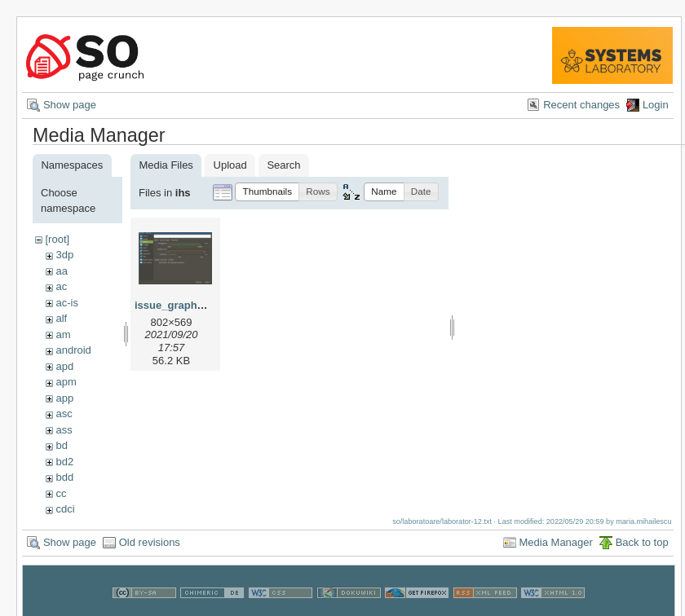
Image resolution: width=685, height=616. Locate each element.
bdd (64, 477)
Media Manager (556, 542)
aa (61, 271)
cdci (65, 509)
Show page (70, 105)
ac (61, 286)
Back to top (642, 542)
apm (66, 382)
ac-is (66, 303)
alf (61, 318)
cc (61, 493)
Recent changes (581, 105)
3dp (64, 255)
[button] (267, 192)
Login (656, 105)
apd (64, 366)
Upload (230, 165)
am (63, 334)
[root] (57, 239)
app (64, 398)
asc (64, 414)
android (73, 350)
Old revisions (150, 542)
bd (61, 445)
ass (64, 430)
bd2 (64, 462)
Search (283, 165)
